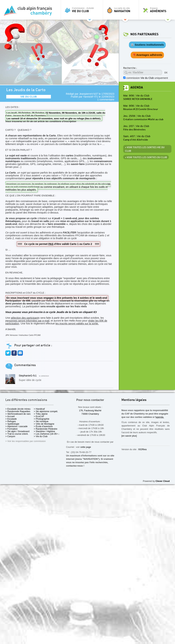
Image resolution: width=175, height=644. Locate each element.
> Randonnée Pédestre (46, 429)
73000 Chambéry (90, 414)
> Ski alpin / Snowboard (17, 431)
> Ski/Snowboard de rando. (19, 414)
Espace (158, 10)
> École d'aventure (43, 426)
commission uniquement (147, 78)
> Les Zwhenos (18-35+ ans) (48, 434)
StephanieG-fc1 (28, 376)
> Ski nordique (41, 421)
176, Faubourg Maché (90, 410)
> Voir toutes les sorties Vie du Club (145, 149)
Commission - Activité (83, 10)
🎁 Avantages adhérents (147, 55)
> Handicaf (39, 409)
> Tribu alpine (41, 414)
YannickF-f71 (91, 97)
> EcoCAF (39, 416)
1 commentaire (106, 100)
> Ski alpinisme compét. (46, 411)
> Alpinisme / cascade (16, 426)
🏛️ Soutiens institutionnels (147, 45)
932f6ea (142, 449)
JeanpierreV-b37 (89, 94)
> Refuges (11, 421)
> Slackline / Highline (44, 431)
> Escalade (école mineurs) (19, 409)
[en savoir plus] (129, 436)
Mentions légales (134, 400)
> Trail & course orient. (17, 434)
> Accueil (10, 416)
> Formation (12, 429)
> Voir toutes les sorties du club (146, 157)
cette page (86, 447)
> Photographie (42, 419)
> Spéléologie (12, 424)
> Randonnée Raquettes (18, 411)
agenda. (160, 417)
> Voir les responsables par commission (26, 441)
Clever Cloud (163, 481)
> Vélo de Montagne (44, 424)
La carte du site (122, 10)
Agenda (137, 87)
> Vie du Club (41, 436)
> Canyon (10, 436)
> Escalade (11, 419)
